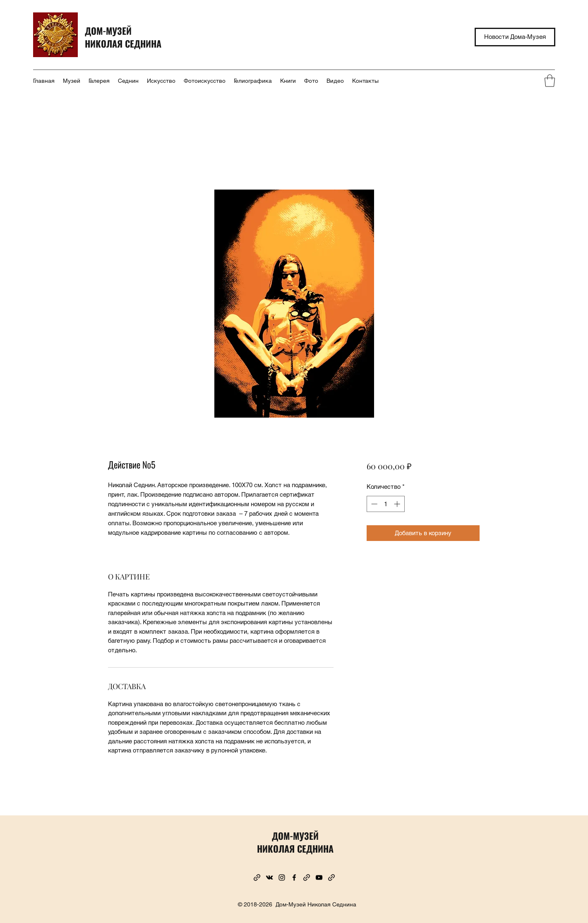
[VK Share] (269, 877)
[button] (550, 81)
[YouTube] (319, 877)
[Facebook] (294, 877)
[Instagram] (282, 877)
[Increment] (398, 504)
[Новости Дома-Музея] (515, 37)
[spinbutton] (385, 504)
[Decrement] (373, 504)
